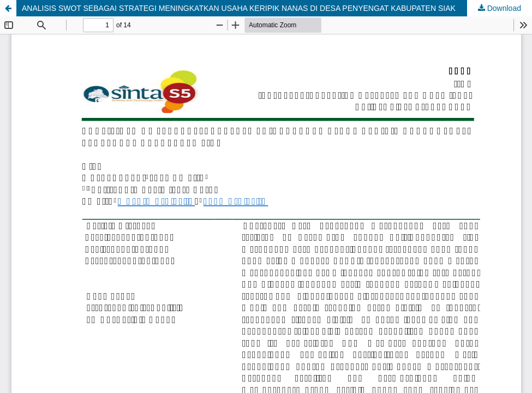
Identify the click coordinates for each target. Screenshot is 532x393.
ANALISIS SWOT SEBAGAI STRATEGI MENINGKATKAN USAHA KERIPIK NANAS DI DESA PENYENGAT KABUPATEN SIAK (239, 8)
